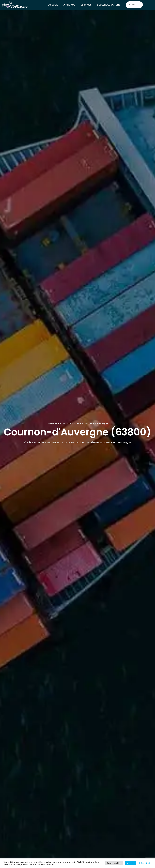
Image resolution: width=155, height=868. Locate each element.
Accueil (53, 5)
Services (86, 5)
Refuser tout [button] (144, 863)
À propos (69, 5)
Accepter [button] (131, 863)
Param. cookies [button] (114, 863)
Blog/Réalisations (109, 5)
